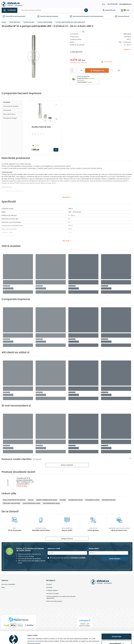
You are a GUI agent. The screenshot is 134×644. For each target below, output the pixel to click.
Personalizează (117, 634)
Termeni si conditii (52, 594)
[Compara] (119, 70)
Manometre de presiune (109, 500)
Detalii (30, 640)
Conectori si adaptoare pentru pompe (47, 500)
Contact (49, 584)
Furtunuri (31, 500)
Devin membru (115, 559)
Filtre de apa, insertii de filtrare (11, 503)
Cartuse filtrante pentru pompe (31, 503)
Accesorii (7, 102)
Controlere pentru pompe (75, 500)
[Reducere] (72, 70)
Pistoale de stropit (10, 118)
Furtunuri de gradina (11, 106)
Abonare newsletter (8, 584)
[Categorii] (9, 10)
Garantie (121, 16)
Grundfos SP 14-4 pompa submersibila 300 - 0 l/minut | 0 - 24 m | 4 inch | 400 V (25, 481)
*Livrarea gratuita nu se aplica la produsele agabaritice (61, 597)
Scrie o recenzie (67, 465)
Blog (104, 4)
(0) (83, 32)
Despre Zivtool (67, 539)
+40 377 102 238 (112, 4)
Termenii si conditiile (78, 558)
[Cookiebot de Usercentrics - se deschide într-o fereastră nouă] (14, 640)
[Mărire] (82, 70)
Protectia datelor (52, 591)
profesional (54, 16)
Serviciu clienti (45, 16)
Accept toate (117, 627)
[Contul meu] (109, 10)
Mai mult (66, 197)
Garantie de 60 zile (79, 16)
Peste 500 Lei (10, 16)
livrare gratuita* (20, 16)
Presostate (7, 110)
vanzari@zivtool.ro (125, 4)
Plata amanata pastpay (54, 601)
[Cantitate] (77, 70)
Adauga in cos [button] (56, 150)
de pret (127, 16)
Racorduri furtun (9, 114)
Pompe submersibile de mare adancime (14, 500)
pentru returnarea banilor (95, 16)
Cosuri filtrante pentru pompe (51, 503)
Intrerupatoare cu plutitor (92, 500)
